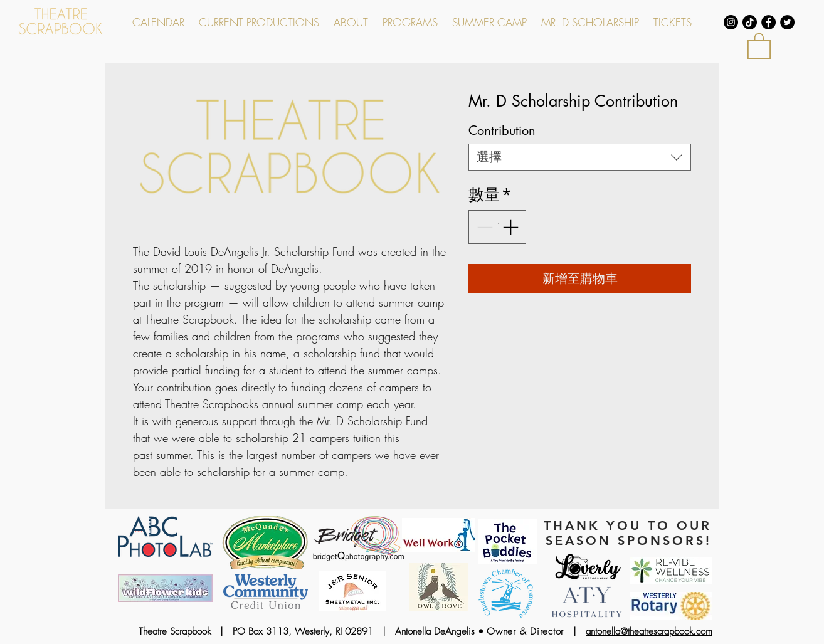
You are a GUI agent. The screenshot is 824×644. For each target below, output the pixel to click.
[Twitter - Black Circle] (787, 22)
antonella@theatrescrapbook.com (649, 631)
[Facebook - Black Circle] (769, 22)
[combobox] (580, 157)
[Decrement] (483, 227)
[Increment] (512, 227)
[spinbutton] (498, 227)
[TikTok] (750, 22)
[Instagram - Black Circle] (731, 22)
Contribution (502, 130)
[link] (759, 45)
